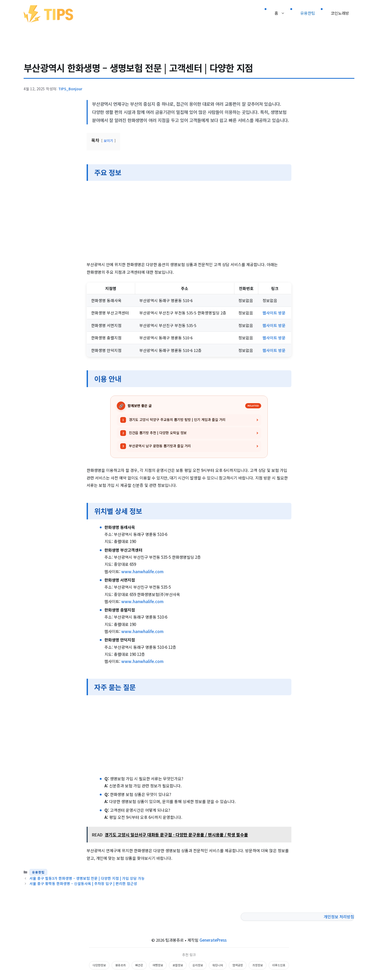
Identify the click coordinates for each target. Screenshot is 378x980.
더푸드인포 (279, 965)
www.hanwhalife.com (142, 571)
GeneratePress (213, 940)
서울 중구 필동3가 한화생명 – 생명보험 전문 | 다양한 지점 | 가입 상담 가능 (87, 878)
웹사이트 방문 (274, 313)
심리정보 (198, 965)
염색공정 (238, 965)
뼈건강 (139, 965)
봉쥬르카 (120, 965)
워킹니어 (218, 965)
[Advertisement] (189, 222)
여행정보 (158, 965)
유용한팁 (308, 13)
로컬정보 (178, 965)
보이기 (108, 141)
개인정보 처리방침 (339, 916)
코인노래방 (340, 13)
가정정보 (258, 965)
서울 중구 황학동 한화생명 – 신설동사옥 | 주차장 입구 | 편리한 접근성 (83, 883)
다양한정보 (99, 965)
